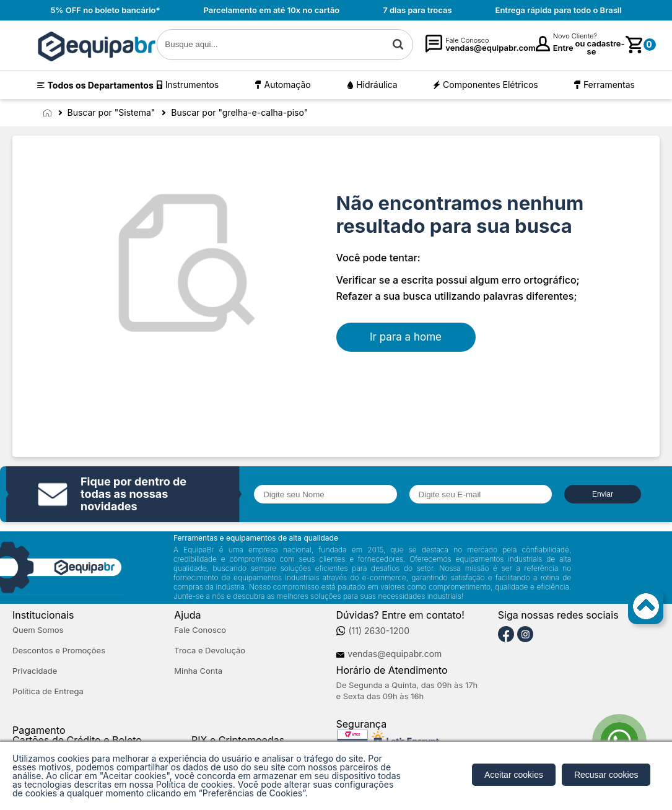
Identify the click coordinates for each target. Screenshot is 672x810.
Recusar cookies (606, 775)
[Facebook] (506, 635)
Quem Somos (38, 630)
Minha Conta (198, 671)
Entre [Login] (563, 48)
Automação (287, 85)
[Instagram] (525, 635)
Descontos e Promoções (59, 651)
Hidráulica (377, 85)
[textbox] (285, 45)
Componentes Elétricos (491, 85)
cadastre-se (606, 48)
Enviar (603, 494)
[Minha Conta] (543, 44)
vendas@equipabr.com (395, 654)
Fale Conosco (200, 630)
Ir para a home (406, 337)
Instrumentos (192, 85)
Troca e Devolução (210, 651)
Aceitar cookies (514, 775)
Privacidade (35, 671)
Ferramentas (609, 85)
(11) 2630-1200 (379, 631)
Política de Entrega (48, 691)
